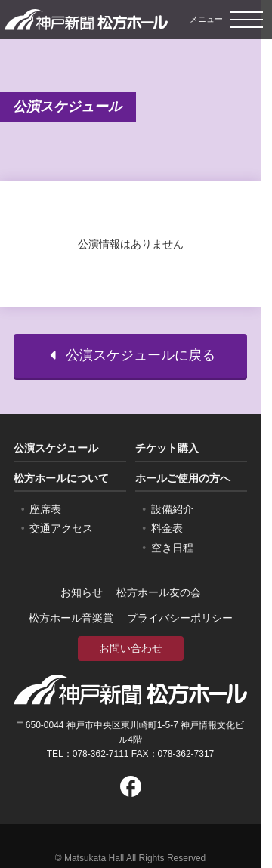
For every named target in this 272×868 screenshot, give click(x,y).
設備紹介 (172, 509)
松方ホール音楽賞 (71, 618)
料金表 (167, 528)
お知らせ (82, 592)
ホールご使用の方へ (183, 478)
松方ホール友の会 (159, 592)
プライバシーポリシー (180, 618)
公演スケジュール (56, 448)
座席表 (45, 509)
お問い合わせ (131, 648)
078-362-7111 (101, 754)
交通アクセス (61, 528)
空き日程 (172, 548)
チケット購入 (167, 448)
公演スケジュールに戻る (131, 355)
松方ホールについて (61, 478)
